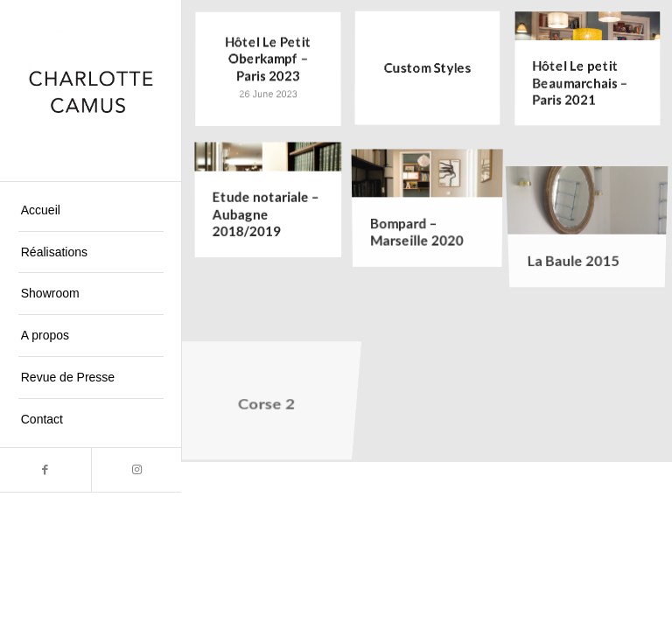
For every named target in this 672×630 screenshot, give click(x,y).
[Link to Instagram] (136, 470)
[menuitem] (91, 211)
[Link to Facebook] (45, 470)
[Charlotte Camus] (91, 91)
